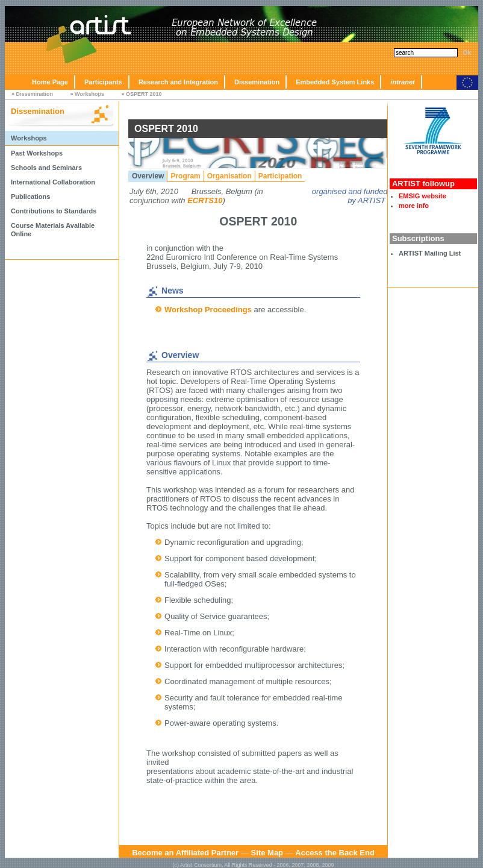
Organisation (229, 176)
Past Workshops (37, 153)
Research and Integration (178, 82)
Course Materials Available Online (53, 230)
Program (185, 176)
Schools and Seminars (46, 168)
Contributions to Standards (54, 211)
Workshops (89, 94)
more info (414, 206)
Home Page (50, 82)
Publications (30, 197)
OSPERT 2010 (144, 94)
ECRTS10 (205, 200)
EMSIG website (422, 196)
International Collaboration (53, 182)
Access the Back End (335, 853)
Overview (148, 176)
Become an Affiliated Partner (185, 853)
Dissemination (257, 82)
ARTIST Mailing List (430, 253)
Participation (280, 176)
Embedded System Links (335, 82)
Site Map (267, 853)
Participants (103, 82)
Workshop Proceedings (208, 310)
